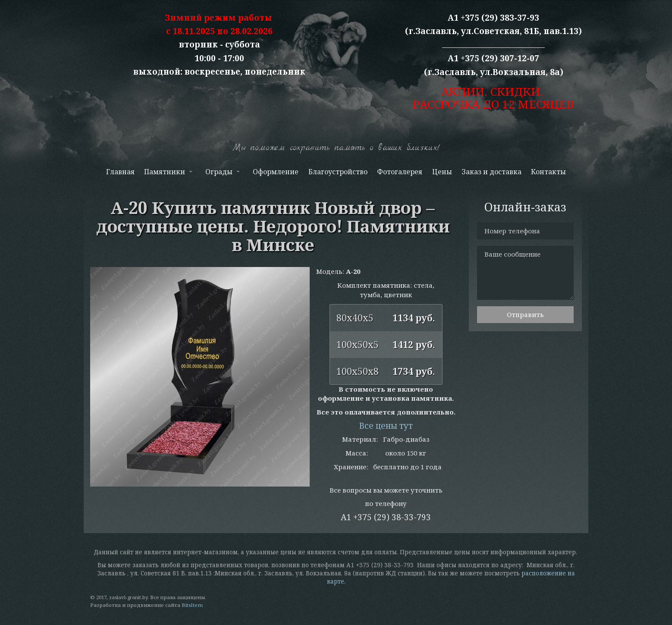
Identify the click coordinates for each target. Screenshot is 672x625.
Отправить (525, 314)
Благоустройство (338, 172)
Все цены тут (386, 426)
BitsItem (192, 605)
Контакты (548, 172)
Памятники (167, 174)
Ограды (222, 174)
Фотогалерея (400, 172)
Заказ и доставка (491, 172)
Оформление (276, 172)
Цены (442, 172)
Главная (120, 172)
